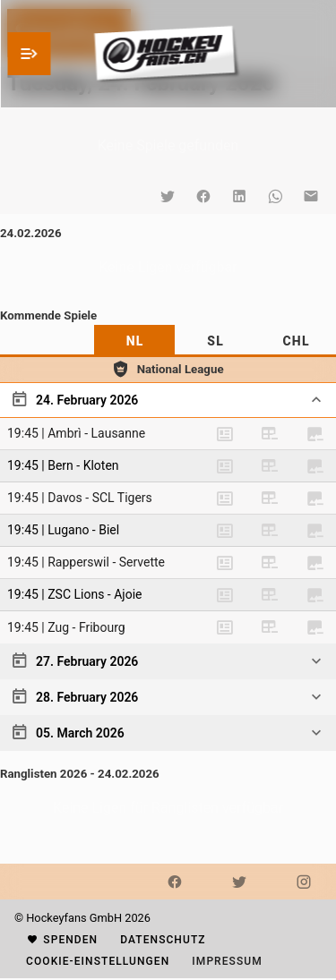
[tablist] (168, 341)
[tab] (134, 341)
